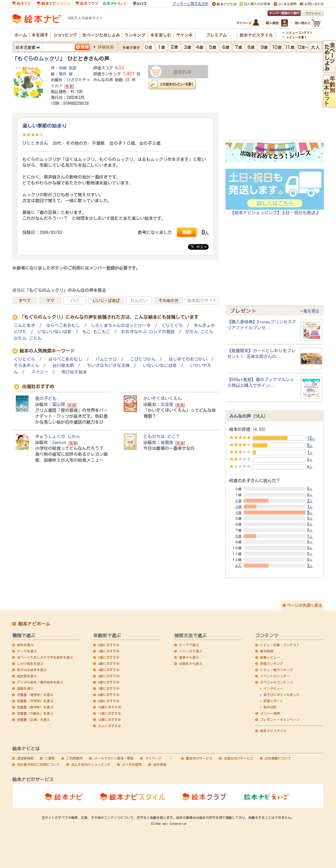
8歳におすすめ (109, 695)
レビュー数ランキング (277, 670)
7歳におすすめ (109, 688)
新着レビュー (270, 657)
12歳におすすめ (110, 720)
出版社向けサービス (239, 758)
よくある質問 (132, 764)
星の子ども (46, 398)
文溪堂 (167, 404)
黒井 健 (66, 74)
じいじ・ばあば (106, 300)
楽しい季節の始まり (44, 126)
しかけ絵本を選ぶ (30, 664)
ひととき (31, 143)
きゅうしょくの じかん (58, 436)
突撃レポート (273, 701)
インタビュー (273, 688)
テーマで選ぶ (189, 645)
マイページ (153, 758)
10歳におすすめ (110, 707)
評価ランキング (272, 664)
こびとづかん (143, 359)
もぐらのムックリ (38, 59)
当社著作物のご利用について (38, 764)
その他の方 (168, 300)
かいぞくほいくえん (163, 398)
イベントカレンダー (275, 676)
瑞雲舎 (167, 442)
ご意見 (50, 758)
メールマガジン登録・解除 (114, 758)
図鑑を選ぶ (25, 688)
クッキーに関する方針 (191, 3)
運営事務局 (25, 758)
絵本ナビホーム (34, 624)
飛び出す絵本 (74, 372)
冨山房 (59, 404)
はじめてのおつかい (188, 359)
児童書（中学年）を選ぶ (35, 701)
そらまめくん (27, 366)
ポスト (199, 247)
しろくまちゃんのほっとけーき (121, 326)
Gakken (59, 442)
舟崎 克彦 (68, 68)
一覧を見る (309, 311)
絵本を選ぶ (25, 645)
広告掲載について (278, 758)
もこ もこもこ (96, 332)
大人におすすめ (110, 726)
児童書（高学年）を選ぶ (35, 707)
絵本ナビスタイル (273, 731)
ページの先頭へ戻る (304, 605)
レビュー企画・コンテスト (280, 645)
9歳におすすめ (109, 701)
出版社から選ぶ (191, 664)
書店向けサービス (199, 758)
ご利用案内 (74, 758)
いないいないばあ (54, 332)
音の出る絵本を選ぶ (32, 670)
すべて (25, 300)
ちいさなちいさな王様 (108, 366)
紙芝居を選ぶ (27, 676)
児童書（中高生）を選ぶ (35, 713)
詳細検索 (106, 47)
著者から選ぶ (189, 657)
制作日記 (270, 707)
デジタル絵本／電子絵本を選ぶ (40, 682)
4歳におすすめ (109, 670)
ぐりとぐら (172, 326)
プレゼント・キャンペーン (280, 720)
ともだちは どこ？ (162, 436)
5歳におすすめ (109, 676)
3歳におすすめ (109, 664)
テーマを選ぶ (27, 651)
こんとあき (24, 326)
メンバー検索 (270, 713)
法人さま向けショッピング (91, 764)
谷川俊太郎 (63, 366)
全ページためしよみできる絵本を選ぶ (45, 657)
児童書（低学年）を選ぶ (35, 695)
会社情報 (160, 764)
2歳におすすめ (109, 657)
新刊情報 (267, 651)
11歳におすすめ (110, 713)
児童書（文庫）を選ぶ (33, 720)
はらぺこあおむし (63, 326)
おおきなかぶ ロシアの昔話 (148, 332)
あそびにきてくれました (282, 695)
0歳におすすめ (109, 645)
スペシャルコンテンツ (277, 682)
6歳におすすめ (109, 682)
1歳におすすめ (109, 651)
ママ (50, 300)
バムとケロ (106, 359)
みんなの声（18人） (249, 416)
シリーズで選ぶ (191, 651)
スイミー (40, 372)
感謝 (187, 232)
